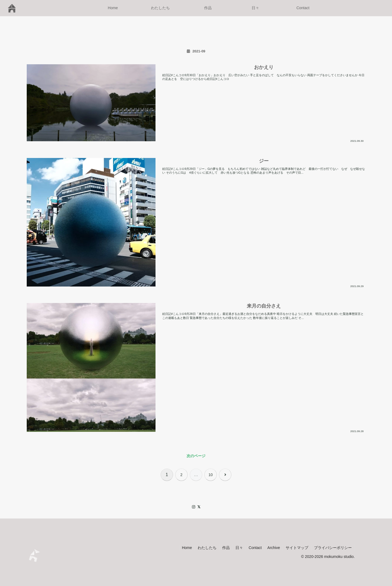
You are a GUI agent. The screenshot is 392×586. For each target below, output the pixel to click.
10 (211, 475)
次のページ (196, 456)
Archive (274, 548)
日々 (239, 548)
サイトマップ (297, 548)
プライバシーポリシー (333, 548)
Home (187, 548)
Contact (255, 548)
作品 (226, 548)
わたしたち (207, 548)
